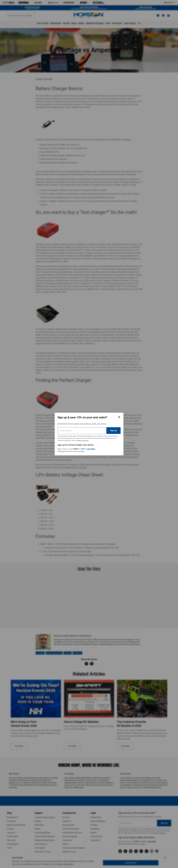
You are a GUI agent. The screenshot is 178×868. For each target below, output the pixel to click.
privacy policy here (82, 440)
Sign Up (113, 430)
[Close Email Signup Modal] (119, 417)
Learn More (91, 449)
